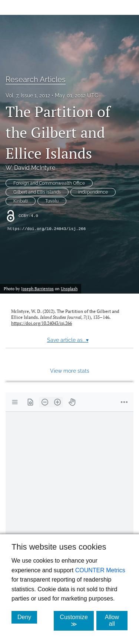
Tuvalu (52, 201)
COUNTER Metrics (100, 570)
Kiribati (21, 201)
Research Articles (36, 80)
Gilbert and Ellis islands (37, 192)
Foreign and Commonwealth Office (49, 183)
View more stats (70, 371)
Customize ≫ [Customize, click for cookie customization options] (77, 621)
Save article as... (68, 340)
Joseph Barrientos (37, 289)
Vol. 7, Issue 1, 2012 (28, 96)
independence (93, 192)
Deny (27, 617)
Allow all (116, 620)
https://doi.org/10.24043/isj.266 (47, 229)
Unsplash (69, 289)
